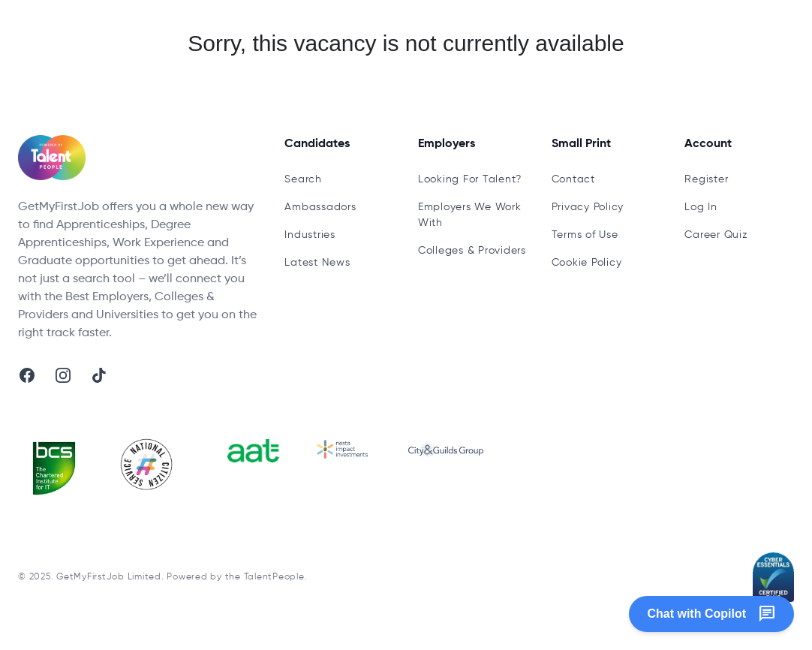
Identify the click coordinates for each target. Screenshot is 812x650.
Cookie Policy (587, 263)
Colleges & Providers (472, 251)
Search (303, 179)
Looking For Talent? (470, 179)
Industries (310, 235)
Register (706, 179)
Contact (573, 179)
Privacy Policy (588, 207)
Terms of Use (585, 235)
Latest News (317, 263)
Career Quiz (716, 235)
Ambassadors (320, 207)
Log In (701, 207)
